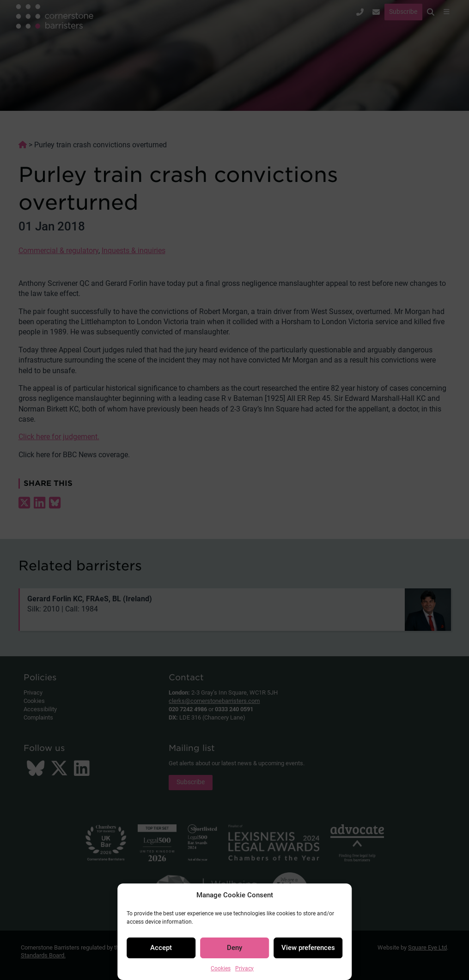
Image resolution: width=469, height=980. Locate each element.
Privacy (244, 968)
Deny (234, 948)
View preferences (308, 948)
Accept (161, 948)
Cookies (221, 968)
